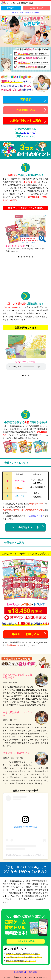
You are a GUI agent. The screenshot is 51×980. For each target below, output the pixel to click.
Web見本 (15, 12)
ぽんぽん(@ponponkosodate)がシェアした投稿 (26, 855)
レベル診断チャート (34, 516)
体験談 (37, 12)
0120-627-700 (28, 133)
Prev (8, 234)
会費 (21, 12)
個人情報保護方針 (20, 972)
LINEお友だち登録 (25, 941)
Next (43, 234)
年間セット (29, 12)
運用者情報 (33, 972)
